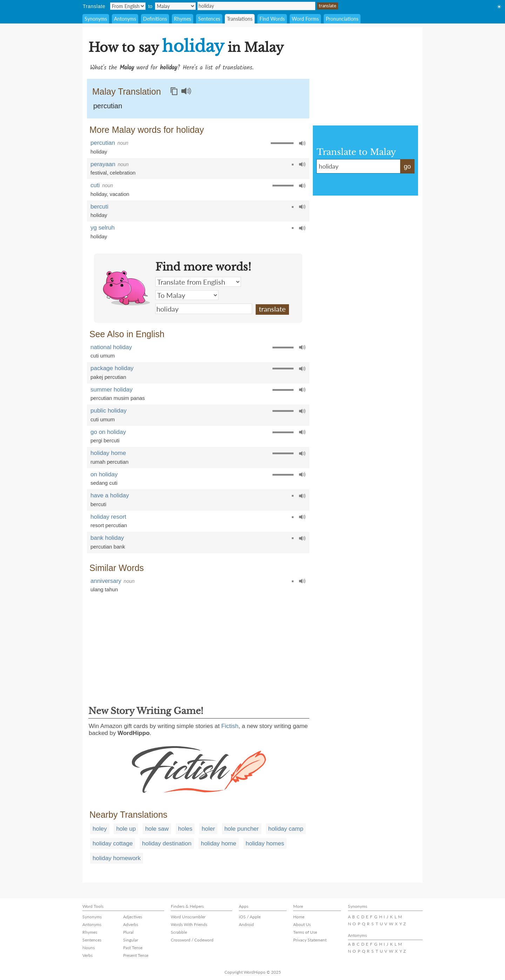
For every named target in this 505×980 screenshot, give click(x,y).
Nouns (89, 948)
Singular (131, 940)
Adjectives (133, 917)
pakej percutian (108, 377)
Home (299, 917)
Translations (240, 19)
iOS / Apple (250, 917)
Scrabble (179, 932)
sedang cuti (104, 483)
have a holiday (110, 495)
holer (208, 829)
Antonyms (125, 19)
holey (100, 829)
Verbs (87, 955)
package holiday (112, 368)
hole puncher (242, 829)
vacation (120, 194)
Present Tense (136, 955)
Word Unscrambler (188, 917)
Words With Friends (189, 924)
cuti (95, 185)
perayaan (103, 164)
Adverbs (131, 924)
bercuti (99, 207)
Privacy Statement (310, 940)
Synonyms (96, 19)
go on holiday (108, 432)
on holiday (104, 474)
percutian (108, 106)
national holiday (111, 347)
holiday (256, 6)
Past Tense (133, 948)
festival (99, 173)
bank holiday (107, 538)
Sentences (209, 19)
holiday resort (108, 517)
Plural (128, 932)
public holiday (109, 411)
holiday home (108, 453)
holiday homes (265, 843)
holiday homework (117, 858)
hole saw (157, 829)
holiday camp (286, 829)
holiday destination (167, 843)
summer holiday (112, 390)
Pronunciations (342, 19)
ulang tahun (104, 589)
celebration (123, 173)
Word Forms (305, 19)
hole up (126, 829)
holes (185, 829)
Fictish (230, 726)
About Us (302, 924)
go (407, 166)
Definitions (155, 19)
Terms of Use (305, 932)
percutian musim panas (118, 398)
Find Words (272, 19)
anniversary (106, 581)
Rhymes (183, 19)
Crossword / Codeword (192, 940)
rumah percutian (109, 462)
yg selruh (103, 228)
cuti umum (103, 356)
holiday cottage (113, 843)
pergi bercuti (105, 440)
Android (246, 924)
